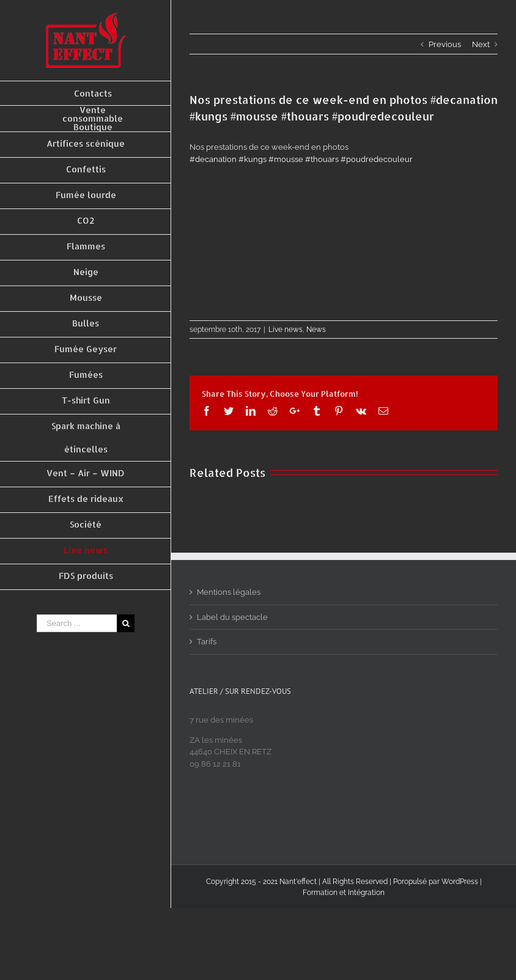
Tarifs (207, 642)
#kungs (252, 159)
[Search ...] (77, 623)
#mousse (286, 159)
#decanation (213, 159)
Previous (445, 44)
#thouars (322, 159)
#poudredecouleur (377, 159)
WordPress (460, 882)
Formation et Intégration (344, 893)
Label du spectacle (232, 617)
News (316, 330)
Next (481, 44)
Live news (286, 330)
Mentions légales (229, 592)
